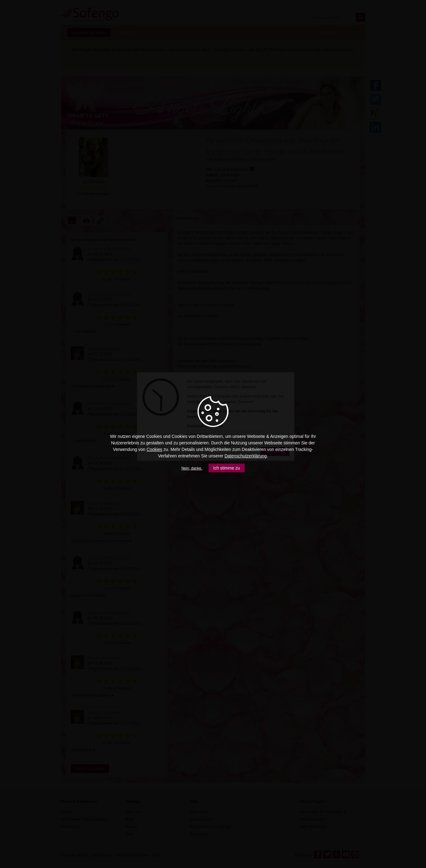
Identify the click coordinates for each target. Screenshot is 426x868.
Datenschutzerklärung (246, 456)
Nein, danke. (192, 468)
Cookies (154, 449)
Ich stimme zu (227, 468)
